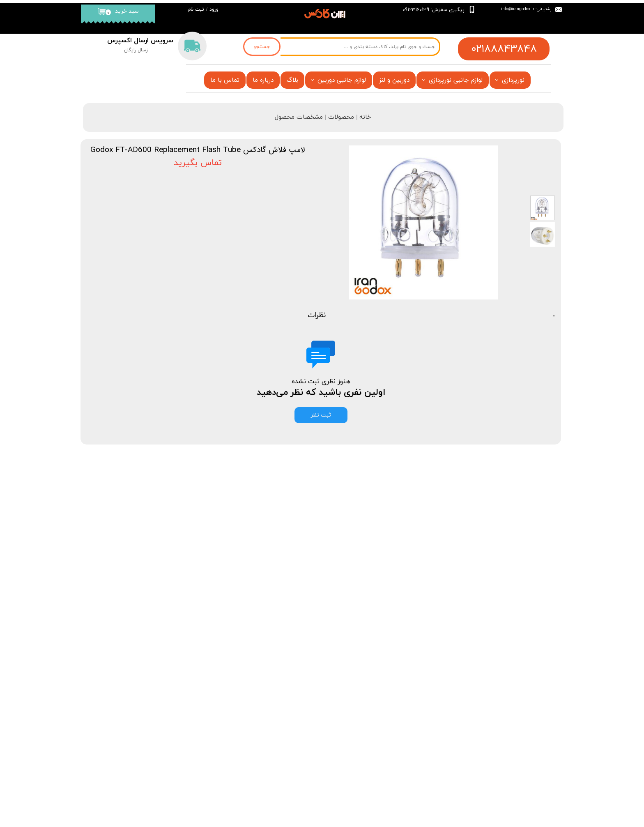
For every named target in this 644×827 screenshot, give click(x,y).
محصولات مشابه (524, 472)
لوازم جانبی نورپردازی (456, 80)
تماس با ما (225, 80)
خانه (188, 683)
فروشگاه (302, 689)
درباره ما (263, 80)
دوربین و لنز (394, 80)
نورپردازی (513, 80)
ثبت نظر (321, 415)
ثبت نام (196, 9)
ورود (214, 9)
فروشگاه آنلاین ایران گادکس (273, 809)
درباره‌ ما (183, 707)
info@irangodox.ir (518, 9)
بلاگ (292, 80)
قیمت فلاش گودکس (287, 738)
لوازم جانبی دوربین (342, 80)
